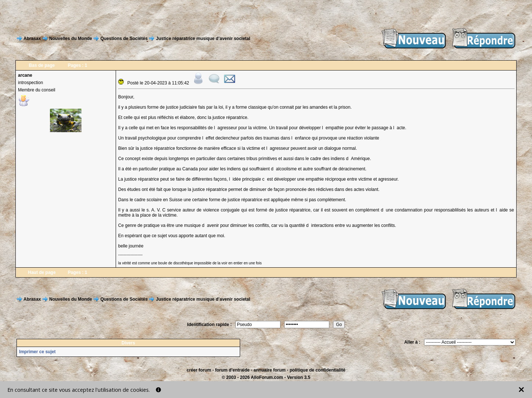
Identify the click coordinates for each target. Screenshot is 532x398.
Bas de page (42, 65)
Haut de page (42, 272)
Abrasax (32, 39)
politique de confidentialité (318, 370)
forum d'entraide (232, 370)
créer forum (199, 370)
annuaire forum (270, 370)
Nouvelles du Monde (71, 39)
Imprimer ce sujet (37, 352)
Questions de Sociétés (124, 39)
